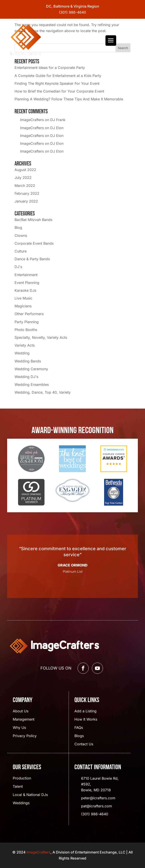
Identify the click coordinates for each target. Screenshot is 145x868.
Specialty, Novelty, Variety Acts (41, 337)
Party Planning (27, 322)
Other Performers (29, 314)
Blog (18, 227)
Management (24, 720)
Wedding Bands (28, 361)
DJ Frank (58, 120)
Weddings (21, 803)
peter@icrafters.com (98, 798)
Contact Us (84, 744)
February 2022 (27, 193)
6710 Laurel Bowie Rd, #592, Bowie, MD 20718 (100, 784)
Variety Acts (25, 345)
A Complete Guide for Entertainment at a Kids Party (58, 76)
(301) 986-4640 (72, 12)
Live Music (23, 298)
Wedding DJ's (26, 377)
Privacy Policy (25, 736)
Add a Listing (85, 711)
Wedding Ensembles (32, 384)
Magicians (23, 306)
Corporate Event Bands (34, 243)
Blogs (79, 736)
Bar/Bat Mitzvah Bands (33, 220)
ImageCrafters (32, 120)
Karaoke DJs (25, 290)
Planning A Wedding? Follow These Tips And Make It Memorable (69, 99)
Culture (21, 251)
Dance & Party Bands (32, 259)
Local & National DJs (30, 795)
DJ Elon (57, 128)
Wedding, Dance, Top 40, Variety (43, 392)
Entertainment (26, 275)
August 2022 (25, 170)
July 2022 (23, 178)
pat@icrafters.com (97, 806)
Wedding (22, 353)
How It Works (86, 720)
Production (22, 778)
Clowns (21, 236)
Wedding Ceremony (31, 369)
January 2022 (26, 201)
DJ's (18, 267)
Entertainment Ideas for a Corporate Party (50, 68)
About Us (21, 711)
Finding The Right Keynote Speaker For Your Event (57, 83)
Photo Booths (26, 330)
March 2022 (25, 186)
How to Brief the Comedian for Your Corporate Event (59, 91)
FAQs (79, 728)
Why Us (19, 728)
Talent (18, 787)
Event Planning (27, 283)
